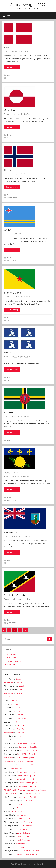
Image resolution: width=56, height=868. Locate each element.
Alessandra (8, 693)
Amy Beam (8, 683)
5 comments (12, 320)
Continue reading (12, 67)
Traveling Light (10, 665)
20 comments (12, 198)
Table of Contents (11, 658)
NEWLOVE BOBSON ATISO (15, 790)
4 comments (12, 500)
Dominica (10, 412)
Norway (9, 170)
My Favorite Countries (12, 661)
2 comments (12, 380)
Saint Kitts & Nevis (15, 595)
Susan (7, 804)
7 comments (12, 260)
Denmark (10, 47)
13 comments (12, 138)
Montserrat (11, 532)
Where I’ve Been (10, 654)
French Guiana (13, 293)
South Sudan (21, 718)
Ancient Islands (28, 801)
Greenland (10, 110)
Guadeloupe (11, 472)
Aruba (8, 230)
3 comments (12, 623)
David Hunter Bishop (12, 794)
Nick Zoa (28, 51)
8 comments (12, 78)
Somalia (19, 679)
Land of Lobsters (24, 819)
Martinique (10, 353)
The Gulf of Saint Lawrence (29, 851)
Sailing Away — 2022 (28, 5)
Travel (9, 75)
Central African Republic (26, 743)
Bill (5, 697)
